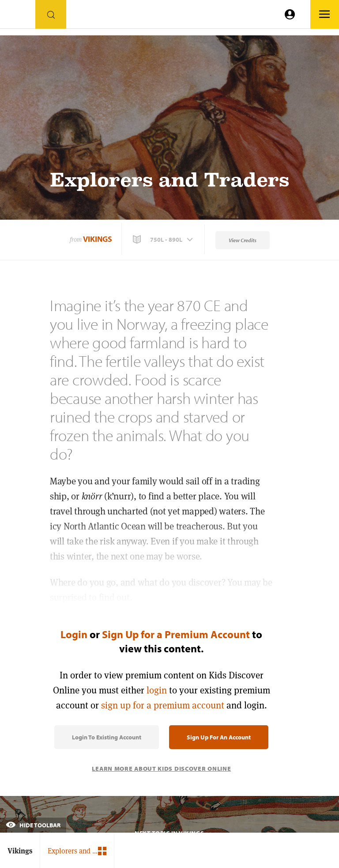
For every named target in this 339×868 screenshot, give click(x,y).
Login (74, 634)
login (157, 690)
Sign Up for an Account (219, 737)
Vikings (98, 239)
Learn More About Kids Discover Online (161, 769)
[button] (164, 240)
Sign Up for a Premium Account (176, 634)
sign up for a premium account (163, 705)
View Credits (243, 240)
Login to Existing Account (107, 737)
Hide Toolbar (33, 825)
